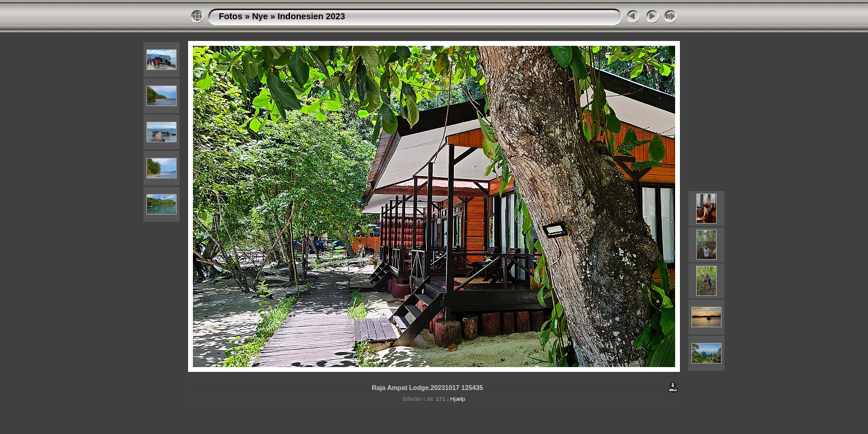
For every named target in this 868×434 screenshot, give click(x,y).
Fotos (231, 16)
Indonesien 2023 (312, 16)
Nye (260, 16)
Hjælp (458, 399)
